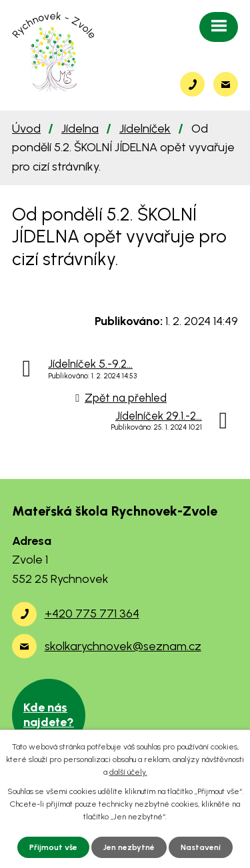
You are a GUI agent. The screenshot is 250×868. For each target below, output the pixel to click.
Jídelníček (145, 129)
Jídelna (80, 129)
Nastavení (201, 847)
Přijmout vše (53, 847)
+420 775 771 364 (92, 614)
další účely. (128, 772)
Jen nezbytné (129, 847)
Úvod (26, 129)
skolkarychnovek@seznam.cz (123, 646)
